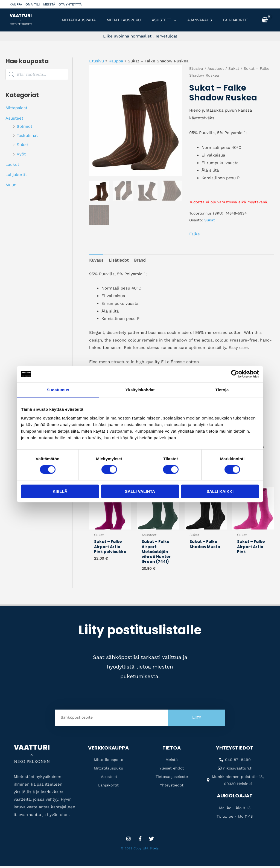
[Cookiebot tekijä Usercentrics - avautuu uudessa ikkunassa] (235, 374)
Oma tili (33, 4)
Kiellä (60, 491)
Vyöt (21, 154)
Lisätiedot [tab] (119, 260)
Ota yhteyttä (70, 4)
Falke (195, 234)
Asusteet (14, 118)
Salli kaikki (220, 491)
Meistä (49, 4)
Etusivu (97, 61)
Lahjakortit (16, 175)
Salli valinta (140, 491)
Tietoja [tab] (222, 390)
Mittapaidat (16, 108)
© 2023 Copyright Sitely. (140, 850)
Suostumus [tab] (58, 390)
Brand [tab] (140, 260)
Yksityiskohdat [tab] (140, 390)
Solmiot (24, 126)
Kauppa (16, 4)
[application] (174, 20)
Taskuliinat (27, 135)
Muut (11, 185)
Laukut (12, 164)
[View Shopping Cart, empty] (265, 20)
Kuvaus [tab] (96, 260)
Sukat (22, 145)
